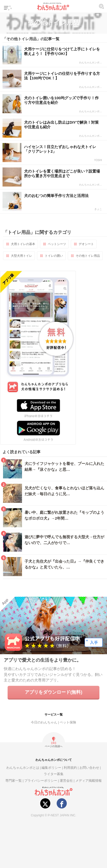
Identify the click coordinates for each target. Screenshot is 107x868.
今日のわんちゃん (44, 722)
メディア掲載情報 (89, 781)
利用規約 (70, 768)
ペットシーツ (57, 244)
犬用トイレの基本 (23, 244)
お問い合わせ (89, 768)
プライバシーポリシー (41, 781)
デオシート (86, 244)
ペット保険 (68, 722)
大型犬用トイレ (22, 256)
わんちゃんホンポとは (23, 768)
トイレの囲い (54, 256)
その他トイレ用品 (88, 256)
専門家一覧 (14, 781)
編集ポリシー (51, 768)
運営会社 (66, 781)
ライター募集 (54, 774)
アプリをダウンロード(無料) (54, 692)
